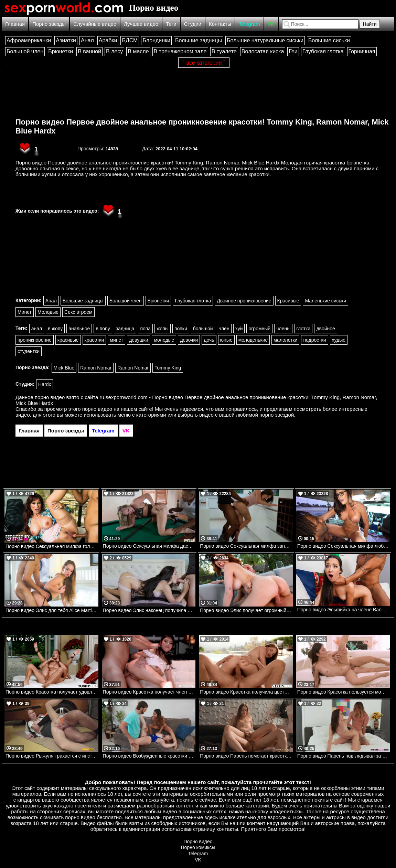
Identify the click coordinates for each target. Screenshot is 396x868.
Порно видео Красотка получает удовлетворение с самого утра (52, 692)
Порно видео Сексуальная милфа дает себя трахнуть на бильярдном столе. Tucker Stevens (149, 546)
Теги (171, 24)
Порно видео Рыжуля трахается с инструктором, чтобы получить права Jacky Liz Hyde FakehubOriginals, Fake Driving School (52, 756)
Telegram (249, 24)
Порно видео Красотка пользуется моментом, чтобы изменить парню (344, 692)
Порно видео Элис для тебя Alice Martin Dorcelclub (52, 610)
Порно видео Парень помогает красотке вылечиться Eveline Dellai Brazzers (246, 756)
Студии (193, 24)
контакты (227, 829)
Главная (15, 24)
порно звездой (277, 415)
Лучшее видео (141, 24)
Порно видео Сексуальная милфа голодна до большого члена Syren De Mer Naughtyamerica (52, 546)
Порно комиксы (198, 847)
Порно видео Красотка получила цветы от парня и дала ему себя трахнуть (246, 692)
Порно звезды (49, 24)
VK (271, 24)
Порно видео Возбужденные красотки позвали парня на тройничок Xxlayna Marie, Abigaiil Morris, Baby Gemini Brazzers (149, 756)
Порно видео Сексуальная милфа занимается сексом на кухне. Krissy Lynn (246, 546)
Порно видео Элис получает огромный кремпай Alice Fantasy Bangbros (246, 610)
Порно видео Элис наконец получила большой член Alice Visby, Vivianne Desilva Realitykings (149, 610)
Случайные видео (95, 24)
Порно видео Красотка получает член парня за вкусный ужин (149, 692)
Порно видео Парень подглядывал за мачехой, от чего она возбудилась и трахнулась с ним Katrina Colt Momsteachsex (344, 756)
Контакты (220, 24)
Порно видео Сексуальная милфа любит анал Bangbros (344, 546)
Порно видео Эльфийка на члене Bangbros (344, 610)
